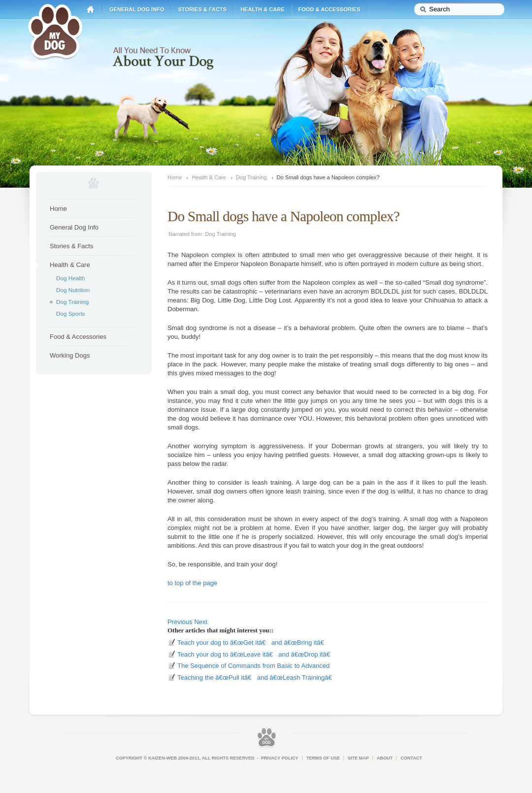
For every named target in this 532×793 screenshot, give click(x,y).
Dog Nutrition (73, 290)
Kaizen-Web (163, 758)
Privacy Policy (280, 758)
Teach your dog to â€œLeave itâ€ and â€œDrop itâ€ (256, 654)
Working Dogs (70, 355)
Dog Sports (70, 314)
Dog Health (70, 278)
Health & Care (262, 9)
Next (201, 622)
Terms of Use (323, 758)
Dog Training (72, 302)
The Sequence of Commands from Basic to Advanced (253, 666)
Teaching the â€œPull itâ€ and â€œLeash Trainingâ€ (257, 677)
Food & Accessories (330, 9)
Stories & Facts (203, 9)
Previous (180, 622)
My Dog (55, 31)
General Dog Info (137, 9)
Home (91, 10)
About (385, 758)
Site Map (358, 758)
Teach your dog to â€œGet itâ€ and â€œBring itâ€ (253, 643)
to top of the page (192, 583)
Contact (411, 758)
